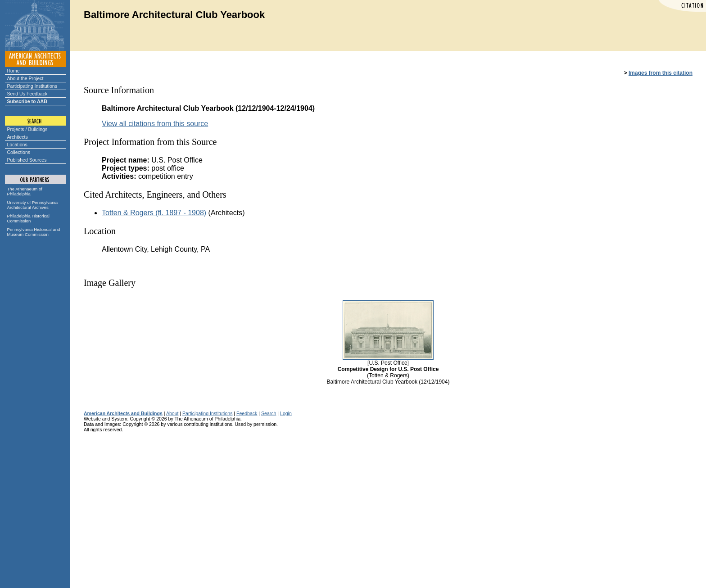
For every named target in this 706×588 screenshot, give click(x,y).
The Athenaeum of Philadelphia (25, 191)
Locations (17, 145)
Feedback (247, 413)
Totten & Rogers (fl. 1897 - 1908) (154, 213)
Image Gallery (110, 283)
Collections (19, 152)
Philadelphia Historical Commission (28, 218)
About (172, 413)
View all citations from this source (155, 124)
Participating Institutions (32, 86)
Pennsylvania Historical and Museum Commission (34, 232)
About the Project (25, 78)
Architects (18, 137)
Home (14, 71)
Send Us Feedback (27, 94)
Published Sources (27, 160)
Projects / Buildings (27, 129)
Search (269, 413)
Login (286, 413)
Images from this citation (661, 73)
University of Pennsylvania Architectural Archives (33, 205)
